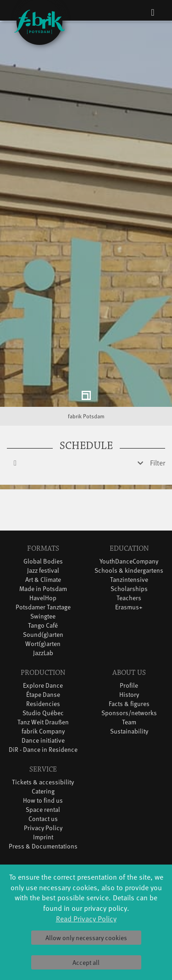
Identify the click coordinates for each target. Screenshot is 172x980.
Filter (158, 426)
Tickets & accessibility (43, 745)
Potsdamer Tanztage (43, 570)
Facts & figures (129, 667)
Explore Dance (43, 649)
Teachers (129, 561)
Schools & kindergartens (129, 534)
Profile (129, 649)
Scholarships (129, 552)
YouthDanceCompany (129, 524)
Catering (43, 754)
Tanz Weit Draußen (43, 685)
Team (129, 685)
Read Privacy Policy (86, 918)
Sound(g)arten (43, 598)
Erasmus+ (129, 570)
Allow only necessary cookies (86, 938)
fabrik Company (43, 694)
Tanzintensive (129, 543)
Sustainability (129, 694)
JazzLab (43, 616)
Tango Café (43, 589)
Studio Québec (43, 676)
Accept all (86, 962)
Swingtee (43, 579)
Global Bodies (43, 524)
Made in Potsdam (43, 552)
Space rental (43, 773)
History (129, 658)
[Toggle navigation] (153, 12)
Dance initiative (43, 704)
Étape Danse (43, 658)
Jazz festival (43, 534)
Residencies (43, 667)
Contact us (43, 782)
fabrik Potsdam (86, 379)
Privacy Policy (43, 791)
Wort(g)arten (43, 607)
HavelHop (43, 561)
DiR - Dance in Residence (43, 713)
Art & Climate (43, 543)
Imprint (43, 800)
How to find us (43, 764)
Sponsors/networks (129, 676)
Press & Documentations (43, 809)
